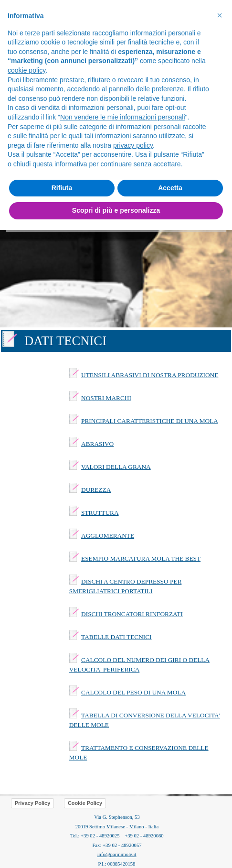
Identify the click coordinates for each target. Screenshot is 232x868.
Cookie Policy (85, 803)
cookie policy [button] (26, 70)
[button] (220, 15)
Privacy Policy (33, 803)
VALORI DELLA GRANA (116, 467)
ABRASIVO (97, 444)
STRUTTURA (100, 513)
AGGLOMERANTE (108, 536)
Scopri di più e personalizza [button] (116, 210)
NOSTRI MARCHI (106, 398)
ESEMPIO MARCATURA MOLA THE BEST (141, 559)
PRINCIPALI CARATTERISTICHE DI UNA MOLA (150, 421)
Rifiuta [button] (62, 188)
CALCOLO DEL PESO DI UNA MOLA (133, 692)
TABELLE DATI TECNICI (116, 637)
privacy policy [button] (133, 145)
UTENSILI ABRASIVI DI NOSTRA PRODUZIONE (150, 375)
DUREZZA (96, 490)
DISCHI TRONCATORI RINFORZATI (132, 614)
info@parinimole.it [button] (117, 854)
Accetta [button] (170, 188)
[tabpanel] (116, 341)
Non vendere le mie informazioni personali (122, 117)
